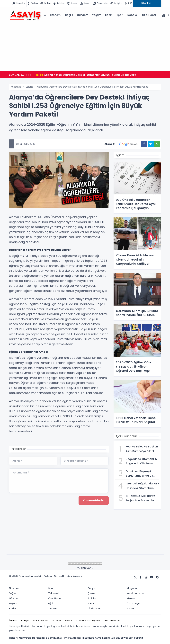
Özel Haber (149, 15)
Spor (120, 15)
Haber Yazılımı (73, 576)
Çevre (91, 593)
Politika (92, 598)
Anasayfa (16, 87)
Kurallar (56, 621)
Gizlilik (69, 621)
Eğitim (29, 87)
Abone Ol (123, 144)
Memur (131, 598)
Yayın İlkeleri (40, 621)
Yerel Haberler (135, 593)
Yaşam (97, 15)
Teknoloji (132, 15)
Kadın (109, 15)
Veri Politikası (112, 621)
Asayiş (131, 608)
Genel (91, 603)
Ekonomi (56, 15)
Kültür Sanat (95, 608)
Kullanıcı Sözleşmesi (88, 621)
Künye (25, 621)
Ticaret (53, 608)
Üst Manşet (134, 603)
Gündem (83, 15)
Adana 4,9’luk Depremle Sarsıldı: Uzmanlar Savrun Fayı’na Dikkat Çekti (87, 75)
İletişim (13, 621)
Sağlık (69, 15)
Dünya (91, 588)
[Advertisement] (85, 46)
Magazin (132, 588)
